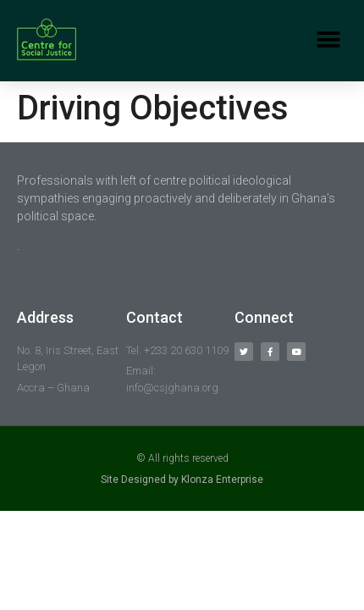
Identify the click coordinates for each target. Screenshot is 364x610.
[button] (328, 40)
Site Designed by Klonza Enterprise (182, 480)
